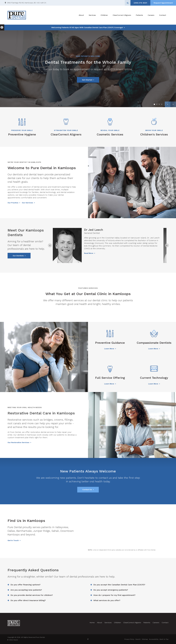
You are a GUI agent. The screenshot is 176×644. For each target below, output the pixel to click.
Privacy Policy (129, 639)
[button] (167, 42)
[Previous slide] (50, 245)
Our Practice (13, 203)
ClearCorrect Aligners (122, 15)
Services (92, 15)
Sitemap (145, 639)
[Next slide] (167, 245)
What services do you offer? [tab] (107, 600)
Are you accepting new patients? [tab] (26, 590)
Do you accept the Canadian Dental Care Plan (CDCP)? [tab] (119, 585)
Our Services (27, 203)
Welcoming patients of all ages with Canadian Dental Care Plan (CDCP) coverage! (87, 27)
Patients (139, 15)
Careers (151, 15)
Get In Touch (13, 540)
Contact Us (87, 490)
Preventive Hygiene (22, 134)
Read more (92, 260)
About (81, 15)
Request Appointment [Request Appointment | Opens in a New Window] (163, 3)
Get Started (87, 80)
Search (138, 639)
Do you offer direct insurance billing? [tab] (28, 600)
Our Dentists (18, 256)
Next (173, 104)
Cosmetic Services (110, 134)
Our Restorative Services (18, 442)
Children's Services (154, 134)
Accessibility (154, 639)
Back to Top (164, 639)
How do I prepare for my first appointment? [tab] (114, 595)
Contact (163, 15)
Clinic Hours (14, 640)
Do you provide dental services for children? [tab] (32, 595)
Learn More (109, 349)
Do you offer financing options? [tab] (25, 585)
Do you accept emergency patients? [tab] (111, 590)
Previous (168, 104)
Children (104, 15)
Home (92, 623)
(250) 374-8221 (140, 3)
